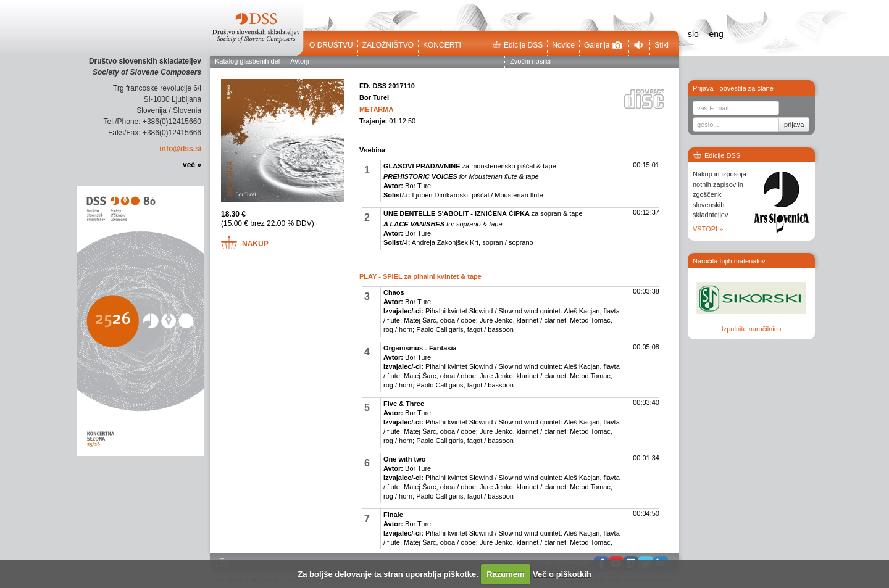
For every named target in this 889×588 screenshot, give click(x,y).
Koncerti (442, 45)
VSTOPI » (708, 229)
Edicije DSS (517, 45)
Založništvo (388, 45)
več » (192, 165)
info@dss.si (180, 149)
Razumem (505, 574)
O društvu (331, 45)
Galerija (603, 45)
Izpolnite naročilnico (752, 329)
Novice (563, 45)
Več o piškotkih (562, 574)
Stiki (662, 45)
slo (693, 34)
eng (716, 34)
